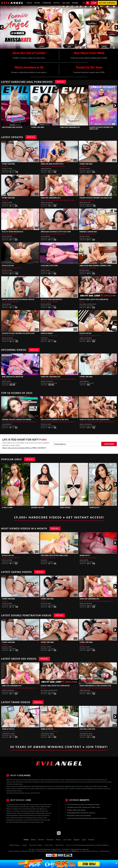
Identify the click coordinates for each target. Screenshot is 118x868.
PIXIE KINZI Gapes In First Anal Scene (54, 555)
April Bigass (71, 379)
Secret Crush (45, 270)
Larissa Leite (83, 234)
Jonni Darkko (45, 234)
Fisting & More (7, 169)
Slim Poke (32, 422)
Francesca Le (94, 508)
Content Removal (105, 851)
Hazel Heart (83, 379)
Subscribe (109, 444)
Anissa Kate (53, 234)
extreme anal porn (12, 791)
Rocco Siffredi (7, 236)
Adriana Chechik (16, 422)
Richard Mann (84, 268)
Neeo (42, 200)
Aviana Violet (85, 555)
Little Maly (70, 422)
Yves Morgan (6, 234)
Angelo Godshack (47, 202)
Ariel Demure (6, 731)
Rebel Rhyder (54, 422)
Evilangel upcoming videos (14, 820)
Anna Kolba (92, 268)
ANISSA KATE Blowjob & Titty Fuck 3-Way (56, 232)
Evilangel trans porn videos (94, 789)
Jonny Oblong (52, 166)
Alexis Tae (5, 200)
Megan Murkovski (52, 302)
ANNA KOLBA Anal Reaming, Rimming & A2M (95, 266)
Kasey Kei (14, 731)
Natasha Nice (88, 786)
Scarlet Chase (45, 268)
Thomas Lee (83, 422)
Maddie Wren (15, 302)
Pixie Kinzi (52, 558)
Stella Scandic (95, 336)
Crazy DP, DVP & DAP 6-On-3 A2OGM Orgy (95, 420)
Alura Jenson (79, 786)
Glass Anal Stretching (49, 266)
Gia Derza (5, 166)
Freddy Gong (103, 422)
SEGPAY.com (75, 851)
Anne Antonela (53, 731)
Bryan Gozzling (85, 202)
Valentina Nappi (70, 786)
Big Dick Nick (61, 234)
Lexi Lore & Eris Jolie (87, 729)
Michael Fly (48, 200)
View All (60, 82)
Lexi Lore (82, 731)
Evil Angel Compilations (88, 304)
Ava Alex (12, 336)
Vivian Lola (14, 234)
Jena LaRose (83, 166)
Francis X (44, 302)
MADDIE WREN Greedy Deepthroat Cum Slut (18, 299)
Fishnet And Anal (38, 127)
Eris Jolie (88, 731)
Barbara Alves (92, 234)
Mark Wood (44, 558)
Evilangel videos (26, 786)
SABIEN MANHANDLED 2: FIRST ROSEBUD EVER (95, 686)
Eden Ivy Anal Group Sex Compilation (94, 299)
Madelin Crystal (52, 336)
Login (94, 3)
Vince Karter (83, 558)
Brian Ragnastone (66, 200)
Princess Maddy (47, 333)
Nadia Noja (91, 200)
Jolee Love (44, 166)
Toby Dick (44, 336)
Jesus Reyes (62, 422)
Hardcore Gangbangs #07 (70, 127)
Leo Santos (109, 688)
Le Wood (44, 560)
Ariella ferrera (97, 786)
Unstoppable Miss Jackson (12, 127)
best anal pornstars (45, 786)
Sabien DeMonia (46, 169)
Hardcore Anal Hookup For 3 (52, 164)
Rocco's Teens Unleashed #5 (13, 232)
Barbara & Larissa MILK (88, 232)
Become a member (107, 3)
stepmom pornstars (35, 815)
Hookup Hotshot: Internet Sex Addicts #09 (96, 198)
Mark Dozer (56, 200)
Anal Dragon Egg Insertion (13, 377)
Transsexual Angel (8, 734)
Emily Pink (17, 558)
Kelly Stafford (45, 422)
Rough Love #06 (8, 266)
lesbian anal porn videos (14, 813)
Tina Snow (75, 200)
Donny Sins (25, 422)
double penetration (12, 815)
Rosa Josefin (17, 268)
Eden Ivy (82, 302)
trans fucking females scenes (40, 813)
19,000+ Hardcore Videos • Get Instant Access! (59, 517)
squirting (27, 813)
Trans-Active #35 (8, 729)
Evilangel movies (31, 818)
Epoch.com (18, 851)
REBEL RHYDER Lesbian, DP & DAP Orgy (55, 420)
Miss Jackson (61, 166)
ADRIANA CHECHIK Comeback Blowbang (17, 420)
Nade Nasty (83, 200)
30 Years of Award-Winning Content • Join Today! (59, 747)
